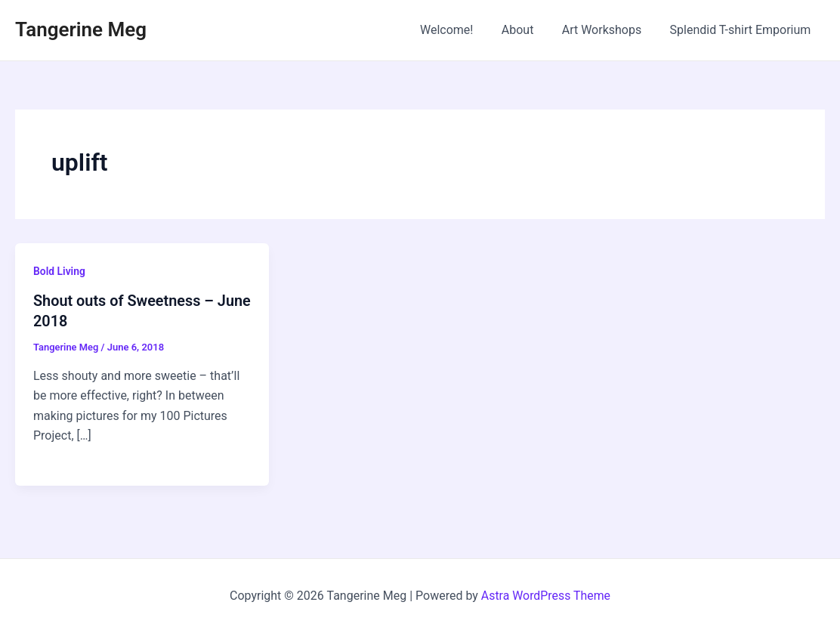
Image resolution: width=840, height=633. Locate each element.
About (528, 30)
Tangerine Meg (81, 29)
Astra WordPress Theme (545, 595)
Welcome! (461, 30)
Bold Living (59, 271)
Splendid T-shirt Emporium (742, 30)
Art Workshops (608, 30)
